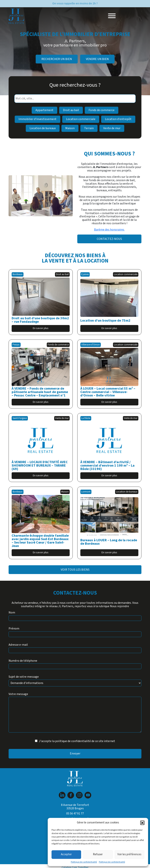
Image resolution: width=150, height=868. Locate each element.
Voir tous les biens (75, 570)
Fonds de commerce (102, 110)
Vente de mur (112, 128)
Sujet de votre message (24, 677)
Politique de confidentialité (84, 862)
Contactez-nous (109, 239)
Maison (70, 128)
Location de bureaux (43, 128)
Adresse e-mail (18, 645)
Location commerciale (81, 119)
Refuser (98, 854)
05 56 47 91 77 (75, 814)
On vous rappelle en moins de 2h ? (75, 3)
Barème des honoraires (109, 230)
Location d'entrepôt (118, 119)
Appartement (44, 110)
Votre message (18, 694)
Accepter (66, 854)
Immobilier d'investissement (37, 119)
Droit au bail (71, 110)
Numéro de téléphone (23, 661)
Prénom (14, 629)
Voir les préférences (129, 854)
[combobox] (75, 99)
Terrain (89, 128)
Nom (12, 613)
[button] (142, 823)
